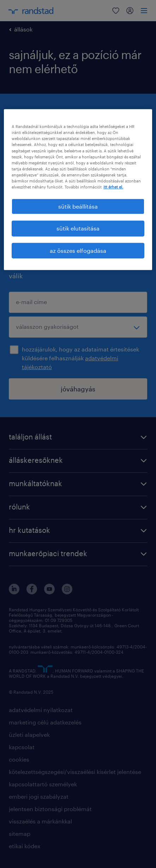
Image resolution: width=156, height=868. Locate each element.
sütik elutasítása (78, 228)
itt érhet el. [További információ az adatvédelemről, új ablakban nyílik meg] (113, 187)
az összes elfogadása (78, 251)
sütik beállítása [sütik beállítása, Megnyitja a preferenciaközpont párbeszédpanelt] (78, 206)
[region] (78, 190)
